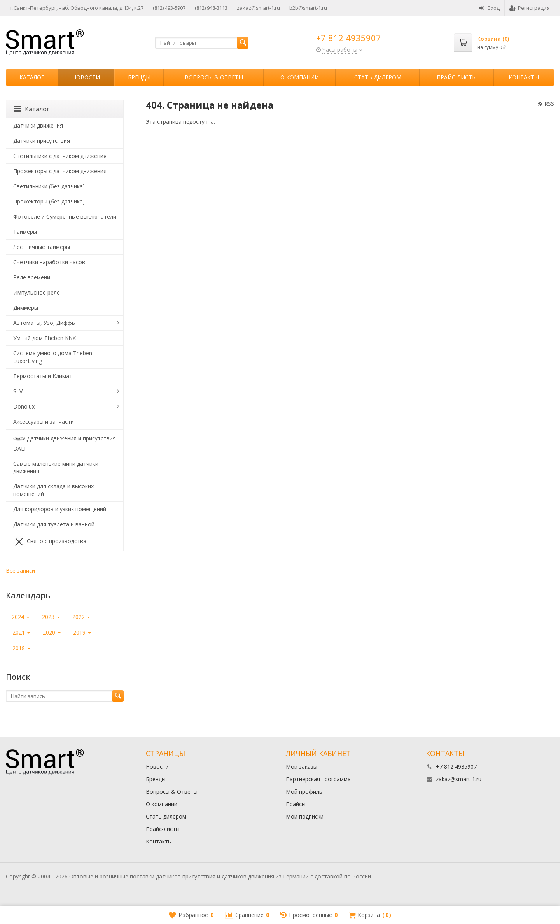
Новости (86, 77)
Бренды (139, 77)
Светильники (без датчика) (49, 186)
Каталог (32, 77)
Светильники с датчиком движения (60, 156)
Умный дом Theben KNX (45, 338)
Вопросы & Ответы (214, 77)
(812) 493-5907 (169, 8)
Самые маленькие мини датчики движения (56, 467)
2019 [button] (82, 632)
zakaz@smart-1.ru (258, 8)
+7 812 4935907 (349, 38)
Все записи (20, 571)
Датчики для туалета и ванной (54, 524)
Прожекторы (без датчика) (49, 201)
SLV (18, 391)
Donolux (24, 406)
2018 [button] (21, 648)
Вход (489, 8)
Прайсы (296, 804)
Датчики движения (38, 125)
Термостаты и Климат (43, 376)
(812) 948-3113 (211, 8)
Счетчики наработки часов (49, 262)
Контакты (524, 77)
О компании (300, 77)
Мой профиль (304, 792)
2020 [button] (52, 632)
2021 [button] (21, 632)
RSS (546, 104)
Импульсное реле (37, 292)
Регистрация (529, 8)
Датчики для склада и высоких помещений (53, 490)
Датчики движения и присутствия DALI (65, 443)
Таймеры (25, 232)
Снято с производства (50, 542)
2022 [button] (81, 617)
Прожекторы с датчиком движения (60, 171)
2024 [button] (21, 617)
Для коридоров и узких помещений (60, 509)
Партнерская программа (318, 779)
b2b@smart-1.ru (308, 8)
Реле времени (32, 277)
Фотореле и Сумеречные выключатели (65, 217)
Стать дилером (378, 77)
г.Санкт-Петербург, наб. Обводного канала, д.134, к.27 (77, 8)
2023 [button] (51, 617)
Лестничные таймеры (42, 247)
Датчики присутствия (42, 141)
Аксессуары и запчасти (44, 422)
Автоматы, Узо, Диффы (45, 323)
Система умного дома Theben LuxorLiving (53, 357)
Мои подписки (305, 816)
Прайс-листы (457, 77)
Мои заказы (302, 767)
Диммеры (26, 308)
